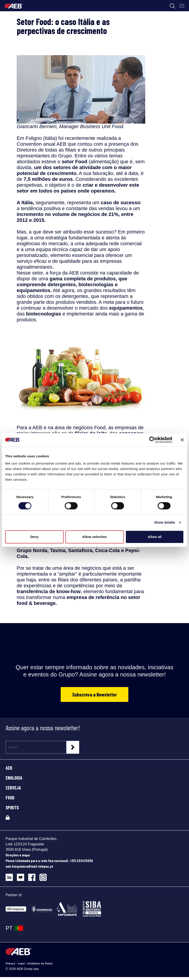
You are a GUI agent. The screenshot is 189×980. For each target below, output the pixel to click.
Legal (22, 963)
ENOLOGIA (14, 778)
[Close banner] (182, 440)
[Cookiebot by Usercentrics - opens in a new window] (153, 440)
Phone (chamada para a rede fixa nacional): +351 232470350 (49, 861)
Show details (165, 522)
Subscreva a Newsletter (94, 694)
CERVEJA (13, 788)
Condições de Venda (40, 963)
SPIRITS (12, 808)
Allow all (155, 537)
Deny (34, 537)
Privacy (11, 963)
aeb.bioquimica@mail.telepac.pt (29, 866)
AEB (9, 768)
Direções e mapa (18, 855)
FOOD (10, 798)
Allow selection (94, 537)
